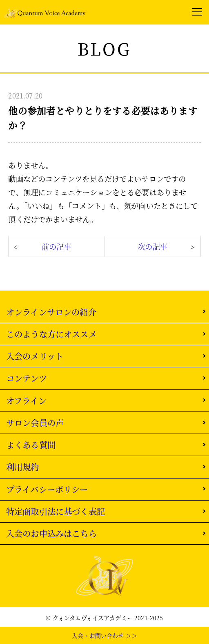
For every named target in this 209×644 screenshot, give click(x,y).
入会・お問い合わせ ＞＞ (104, 635)
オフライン (26, 400)
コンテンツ (27, 378)
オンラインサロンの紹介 (51, 312)
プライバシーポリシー (47, 489)
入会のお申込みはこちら (51, 533)
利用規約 (23, 467)
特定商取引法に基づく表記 (56, 511)
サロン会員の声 (35, 423)
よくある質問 (31, 445)
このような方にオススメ (51, 334)
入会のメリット (35, 356)
